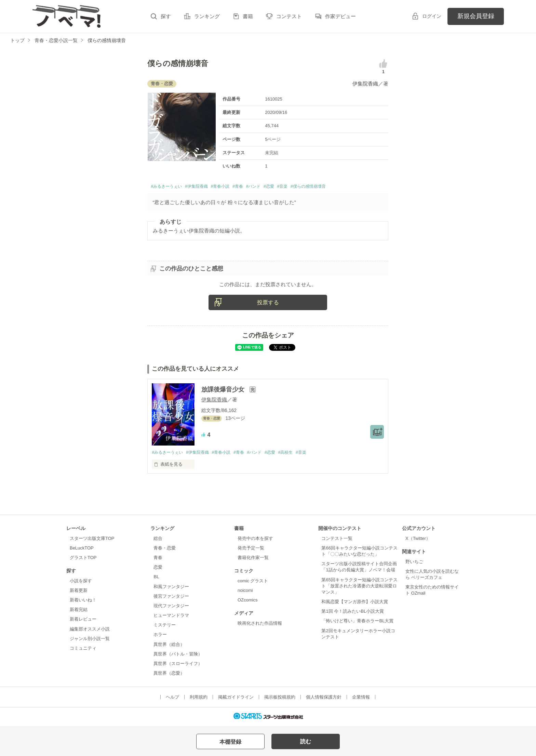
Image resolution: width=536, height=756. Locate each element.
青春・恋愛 (165, 550)
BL (156, 578)
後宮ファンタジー (171, 598)
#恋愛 (296, 187)
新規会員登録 (476, 16)
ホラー (160, 636)
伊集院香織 (365, 84)
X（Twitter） (418, 540)
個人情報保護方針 (324, 699)
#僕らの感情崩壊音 (345, 187)
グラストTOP (83, 559)
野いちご (414, 563)
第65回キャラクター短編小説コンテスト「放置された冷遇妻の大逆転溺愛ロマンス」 (359, 587)
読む (306, 741)
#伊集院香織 (207, 187)
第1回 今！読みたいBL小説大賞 (353, 613)
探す (166, 16)
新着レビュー (83, 621)
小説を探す (81, 582)
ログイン (432, 16)
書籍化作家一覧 (253, 559)
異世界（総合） (169, 646)
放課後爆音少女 (224, 391)
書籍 (248, 16)
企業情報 (361, 699)
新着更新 (79, 592)
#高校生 (297, 454)
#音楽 (313, 187)
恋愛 (158, 569)
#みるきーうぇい (170, 187)
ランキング (207, 16)
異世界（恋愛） (169, 675)
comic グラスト (253, 582)
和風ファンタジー (171, 588)
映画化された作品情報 (260, 625)
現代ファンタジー (171, 607)
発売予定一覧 (251, 550)
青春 (158, 559)
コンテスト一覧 (337, 540)
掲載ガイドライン (236, 699)
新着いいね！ (83, 602)
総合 (158, 540)
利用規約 (199, 699)
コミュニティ (83, 650)
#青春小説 (237, 187)
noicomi (245, 592)
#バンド (277, 187)
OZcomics (247, 602)
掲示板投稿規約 (280, 699)
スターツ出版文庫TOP (92, 540)
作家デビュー (340, 16)
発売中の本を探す (255, 540)
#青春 (258, 187)
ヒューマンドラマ (171, 617)
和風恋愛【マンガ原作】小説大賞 (355, 603)
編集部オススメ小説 (90, 630)
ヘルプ (172, 699)
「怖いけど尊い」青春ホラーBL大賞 (357, 622)
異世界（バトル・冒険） (178, 655)
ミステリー (165, 627)
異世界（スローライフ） (178, 665)
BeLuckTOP (82, 550)
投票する (268, 304)
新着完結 (79, 611)
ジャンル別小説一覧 (90, 640)
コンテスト (289, 16)
